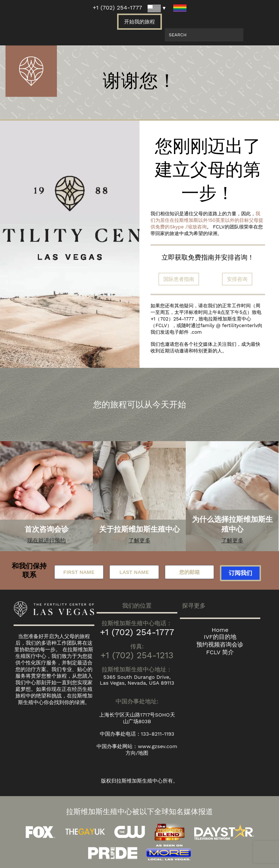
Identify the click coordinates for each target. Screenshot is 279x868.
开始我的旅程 (139, 22)
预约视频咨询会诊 (220, 644)
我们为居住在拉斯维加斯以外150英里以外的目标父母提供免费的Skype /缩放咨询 (207, 220)
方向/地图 (137, 753)
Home (220, 630)
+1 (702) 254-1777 (117, 8)
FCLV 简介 (220, 652)
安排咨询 (237, 279)
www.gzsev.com (157, 746)
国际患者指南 (179, 279)
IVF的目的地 (220, 637)
